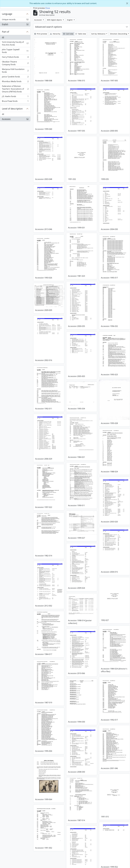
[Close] (127, 3)
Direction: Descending (119, 34)
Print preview (41, 34)
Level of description (12, 109)
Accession (15, 119)
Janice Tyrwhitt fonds (15, 77)
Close (48, 8)
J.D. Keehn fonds (15, 97)
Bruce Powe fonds (15, 102)
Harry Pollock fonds (15, 58)
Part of (6, 32)
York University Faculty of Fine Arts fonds (15, 43)
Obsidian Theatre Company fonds (15, 63)
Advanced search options (49, 27)
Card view (68, 34)
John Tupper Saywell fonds (15, 51)
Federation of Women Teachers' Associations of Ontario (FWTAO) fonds (15, 89)
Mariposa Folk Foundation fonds (15, 71)
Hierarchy (55, 34)
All (3, 37)
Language (7, 14)
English (15, 25)
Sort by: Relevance (99, 34)
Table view (81, 34)
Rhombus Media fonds (15, 82)
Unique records (15, 20)
